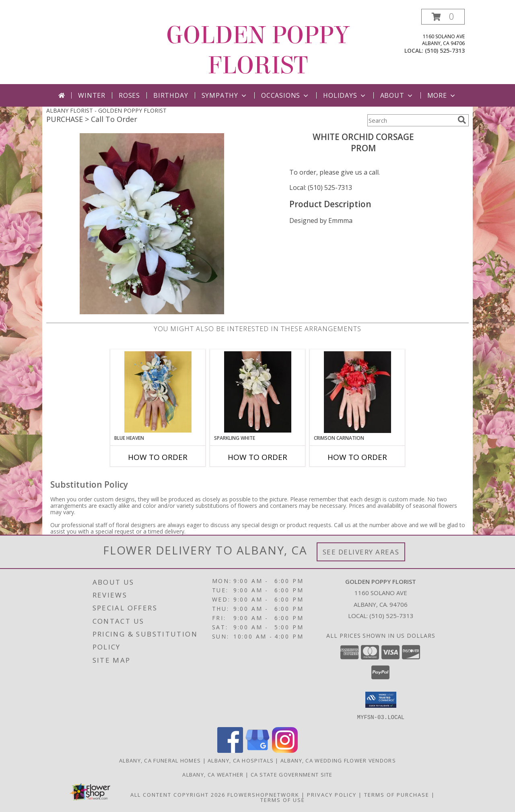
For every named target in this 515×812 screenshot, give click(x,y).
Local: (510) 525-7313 (321, 188)
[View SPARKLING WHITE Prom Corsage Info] (258, 392)
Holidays (345, 95)
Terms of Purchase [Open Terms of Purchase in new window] (397, 794)
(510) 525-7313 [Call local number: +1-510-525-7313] (445, 50)
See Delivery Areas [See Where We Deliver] (361, 552)
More (442, 95)
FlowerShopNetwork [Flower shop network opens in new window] (263, 794)
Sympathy (225, 95)
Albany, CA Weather (213, 774)
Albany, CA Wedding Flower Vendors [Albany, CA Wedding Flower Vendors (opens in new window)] (338, 760)
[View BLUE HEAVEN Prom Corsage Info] (158, 392)
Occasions (285, 95)
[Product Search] (411, 120)
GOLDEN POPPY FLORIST (258, 50)
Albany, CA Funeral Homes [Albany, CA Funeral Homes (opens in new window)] (160, 760)
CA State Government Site (292, 774)
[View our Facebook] (230, 750)
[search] (462, 120)
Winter (92, 95)
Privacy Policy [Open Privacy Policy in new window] (332, 794)
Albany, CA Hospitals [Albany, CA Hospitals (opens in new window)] (241, 760)
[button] (443, 17)
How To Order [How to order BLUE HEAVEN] (158, 457)
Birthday (171, 95)
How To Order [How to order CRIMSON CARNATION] (357, 457)
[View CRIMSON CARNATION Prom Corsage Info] (357, 392)
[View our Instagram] (285, 750)
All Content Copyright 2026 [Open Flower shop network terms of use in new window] (178, 794)
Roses (129, 95)
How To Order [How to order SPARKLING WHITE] (257, 457)
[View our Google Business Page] (257, 750)
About (397, 95)
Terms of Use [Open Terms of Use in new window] (283, 800)
